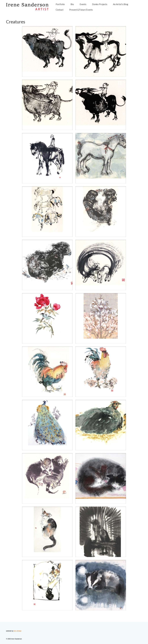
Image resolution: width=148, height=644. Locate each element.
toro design (18, 631)
